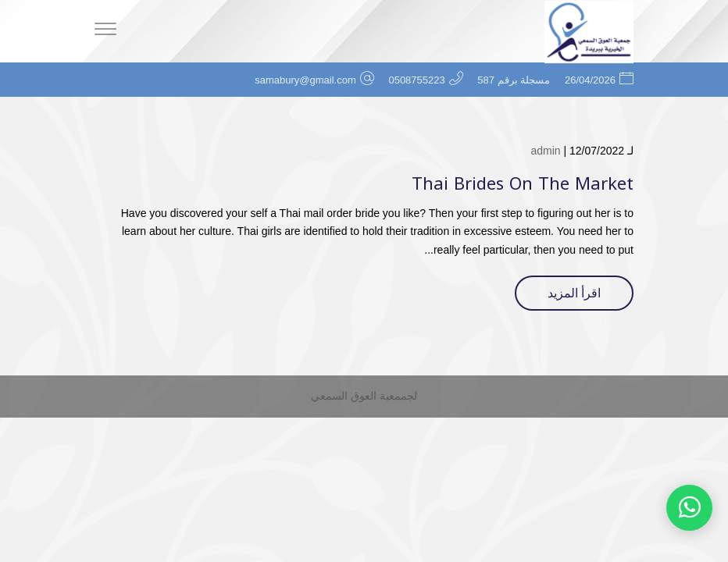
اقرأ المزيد (574, 293)
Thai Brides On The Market (523, 184)
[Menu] (105, 31)
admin (545, 151)
